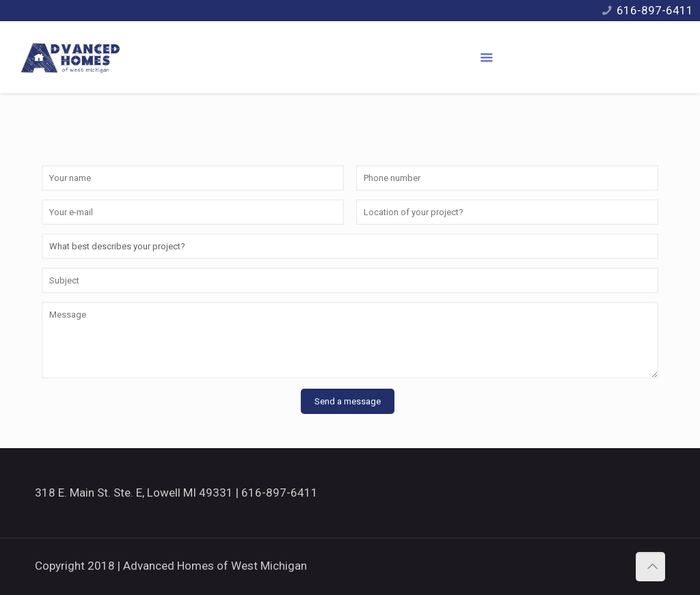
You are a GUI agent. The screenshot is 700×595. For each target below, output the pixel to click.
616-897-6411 (655, 10)
